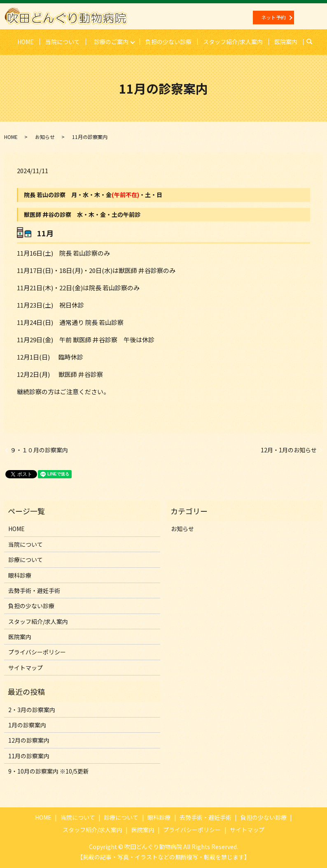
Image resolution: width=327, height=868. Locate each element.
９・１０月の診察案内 (39, 450)
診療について (26, 560)
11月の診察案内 (29, 755)
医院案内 (286, 41)
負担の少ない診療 (169, 41)
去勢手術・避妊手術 (34, 590)
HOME (25, 41)
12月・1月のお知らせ (289, 450)
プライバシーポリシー (37, 652)
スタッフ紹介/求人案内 (233, 41)
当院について (62, 41)
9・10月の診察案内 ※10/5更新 (49, 771)
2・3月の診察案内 (32, 709)
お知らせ (45, 136)
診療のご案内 (111, 41)
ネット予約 (273, 17)
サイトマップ (26, 667)
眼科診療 (20, 575)
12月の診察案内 (29, 740)
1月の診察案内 (27, 725)
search (313, 42)
